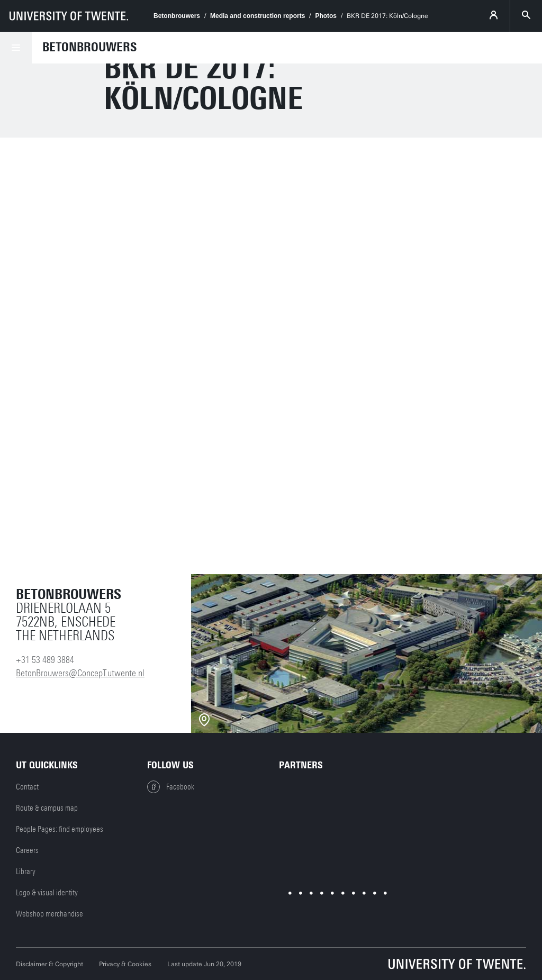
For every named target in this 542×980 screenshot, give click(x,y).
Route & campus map (47, 808)
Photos (326, 16)
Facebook (171, 787)
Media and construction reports (258, 16)
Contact (27, 787)
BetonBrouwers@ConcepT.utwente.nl (80, 673)
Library (26, 872)
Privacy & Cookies (125, 964)
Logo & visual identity (47, 893)
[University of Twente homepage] (69, 16)
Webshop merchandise (49, 914)
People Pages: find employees (60, 829)
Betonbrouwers (177, 16)
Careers (27, 850)
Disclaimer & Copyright (49, 964)
